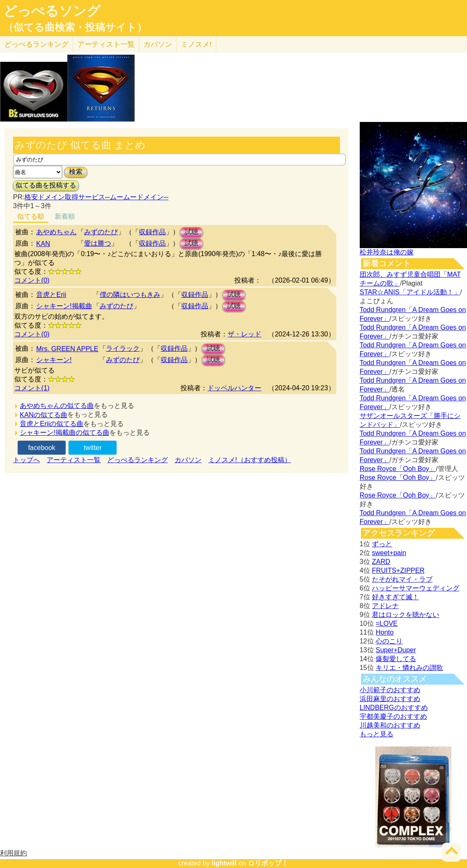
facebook (42, 448)
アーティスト (106, 44)
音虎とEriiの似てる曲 (52, 424)
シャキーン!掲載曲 (64, 306)
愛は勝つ (98, 243)
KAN (43, 244)
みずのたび (101, 232)
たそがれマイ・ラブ (402, 579)
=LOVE (387, 623)
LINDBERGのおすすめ (394, 708)
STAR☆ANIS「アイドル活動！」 (410, 292)
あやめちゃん (56, 232)
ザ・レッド (244, 334)
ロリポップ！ (268, 863)
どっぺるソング (52, 11)
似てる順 (31, 216)
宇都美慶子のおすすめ (393, 716)
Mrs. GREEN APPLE (67, 349)
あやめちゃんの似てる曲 (57, 406)
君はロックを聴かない (406, 615)
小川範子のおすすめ (390, 690)
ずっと (382, 544)
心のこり (389, 641)
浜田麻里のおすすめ (390, 699)
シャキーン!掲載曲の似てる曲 (64, 433)
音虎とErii (51, 295)
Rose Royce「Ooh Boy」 (398, 469)
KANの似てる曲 (44, 415)
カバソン (158, 44)
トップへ (27, 460)
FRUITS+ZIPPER (398, 570)
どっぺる (36, 44)
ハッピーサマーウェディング (416, 588)
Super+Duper (396, 650)
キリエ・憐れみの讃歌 (409, 668)
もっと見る (377, 734)
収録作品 (152, 232)
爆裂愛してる (396, 659)
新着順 (65, 216)
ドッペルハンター (234, 388)
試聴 (191, 232)
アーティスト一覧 (74, 460)
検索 (76, 172)
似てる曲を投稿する (46, 185)
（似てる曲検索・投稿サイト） (75, 27)
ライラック (123, 348)
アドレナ (385, 606)
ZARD (381, 562)
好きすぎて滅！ (395, 597)
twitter (93, 448)
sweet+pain (389, 553)
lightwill (224, 863)
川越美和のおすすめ (390, 725)
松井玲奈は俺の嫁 (387, 252)
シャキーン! (54, 360)
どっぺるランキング (138, 460)
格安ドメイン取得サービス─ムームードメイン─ (97, 197)
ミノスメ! (196, 44)
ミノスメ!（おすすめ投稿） (249, 460)
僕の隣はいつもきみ (130, 295)
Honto (385, 632)
